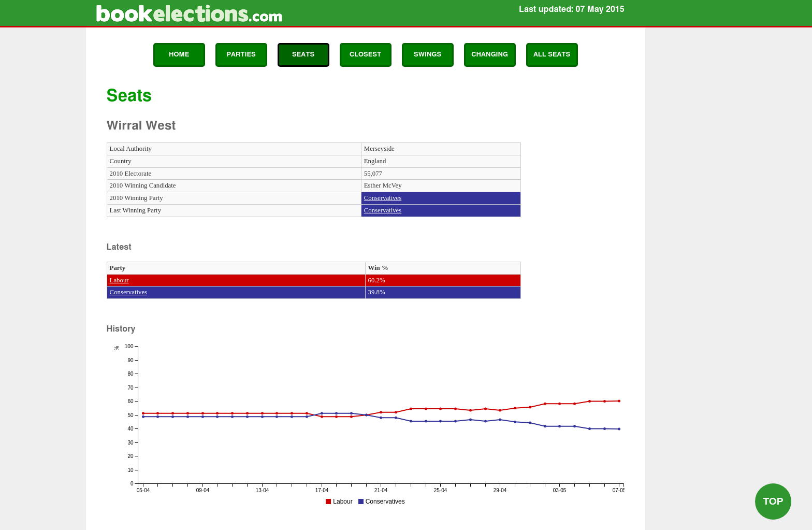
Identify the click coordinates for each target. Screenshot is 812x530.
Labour (119, 280)
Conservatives (383, 198)
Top (773, 501)
